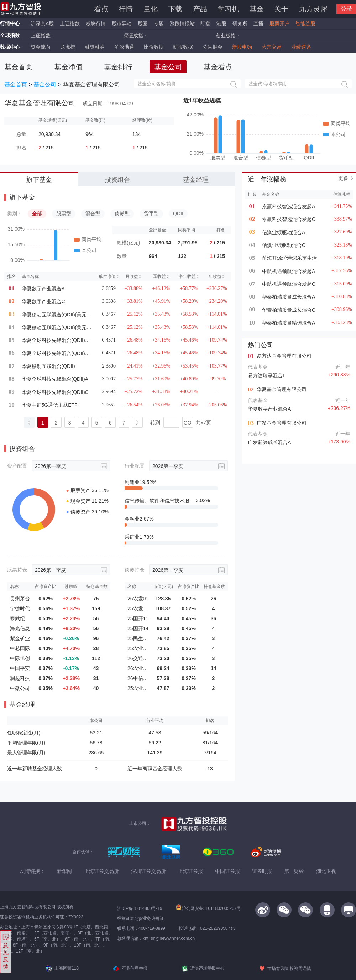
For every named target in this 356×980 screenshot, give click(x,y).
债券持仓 (135, 570)
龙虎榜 (68, 47)
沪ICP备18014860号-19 (140, 908)
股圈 (143, 23)
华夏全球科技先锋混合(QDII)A (55, 379)
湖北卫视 (326, 871)
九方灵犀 (313, 9)
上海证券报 (190, 871)
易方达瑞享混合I (266, 375)
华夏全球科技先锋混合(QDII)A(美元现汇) (57, 340)
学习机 (228, 9)
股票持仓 (17, 570)
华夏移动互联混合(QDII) (48, 366)
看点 (101, 9)
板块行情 (96, 23)
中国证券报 (227, 871)
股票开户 (279, 23)
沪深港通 (124, 47)
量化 (151, 9)
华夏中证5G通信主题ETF (50, 405)
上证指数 (70, 23)
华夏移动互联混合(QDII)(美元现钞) (57, 327)
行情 (126, 9)
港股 (221, 23)
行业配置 (135, 466)
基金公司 (45, 85)
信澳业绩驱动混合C (284, 245)
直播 (258, 23)
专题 (159, 23)
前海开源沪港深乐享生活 (289, 258)
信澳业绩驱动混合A (284, 232)
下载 (175, 9)
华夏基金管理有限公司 (282, 389)
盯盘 (205, 23)
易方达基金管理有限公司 (284, 356)
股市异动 (122, 23)
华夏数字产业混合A (43, 289)
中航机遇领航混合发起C (289, 284)
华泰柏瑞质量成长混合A (289, 297)
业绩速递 (301, 47)
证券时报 (262, 871)
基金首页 (16, 85)
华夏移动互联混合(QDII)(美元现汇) (57, 315)
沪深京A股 (42, 23)
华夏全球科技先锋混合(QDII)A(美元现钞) (57, 353)
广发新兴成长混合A (269, 442)
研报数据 (183, 47)
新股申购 (242, 47)
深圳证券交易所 (148, 871)
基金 (257, 9)
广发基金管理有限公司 (282, 423)
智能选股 (305, 23)
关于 (281, 9)
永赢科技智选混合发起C (289, 219)
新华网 (64, 871)
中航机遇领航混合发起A (289, 271)
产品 (200, 9)
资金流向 (41, 47)
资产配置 (17, 466)
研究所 (240, 23)
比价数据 (154, 47)
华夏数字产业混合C (43, 301)
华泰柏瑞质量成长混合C (289, 310)
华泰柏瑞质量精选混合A (289, 323)
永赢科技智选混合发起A (289, 206)
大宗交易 (272, 47)
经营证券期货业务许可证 (141, 918)
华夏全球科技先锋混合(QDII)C (55, 392)
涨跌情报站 (182, 23)
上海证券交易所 (101, 871)
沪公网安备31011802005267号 (208, 908)
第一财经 (294, 871)
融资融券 (95, 47)
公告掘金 (213, 47)
